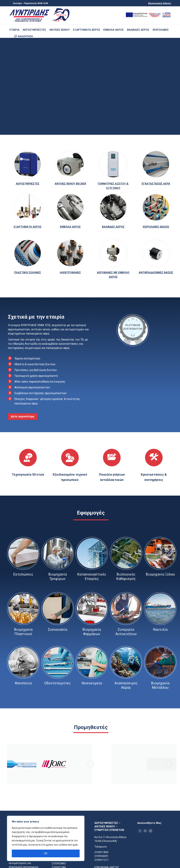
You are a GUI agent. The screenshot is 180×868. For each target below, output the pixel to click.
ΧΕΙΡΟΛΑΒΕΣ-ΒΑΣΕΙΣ (156, 227)
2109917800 (101, 852)
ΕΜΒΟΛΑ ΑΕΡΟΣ (70, 227)
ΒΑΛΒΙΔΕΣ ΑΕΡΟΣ (113, 227)
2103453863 (59, 863)
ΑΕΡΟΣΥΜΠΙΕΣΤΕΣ (28, 184)
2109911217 (101, 860)
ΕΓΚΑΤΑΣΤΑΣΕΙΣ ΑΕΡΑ (156, 184)
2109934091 (101, 856)
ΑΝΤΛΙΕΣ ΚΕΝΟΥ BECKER (70, 184)
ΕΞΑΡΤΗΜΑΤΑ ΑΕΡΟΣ (28, 227)
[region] (46, 838)
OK (46, 853)
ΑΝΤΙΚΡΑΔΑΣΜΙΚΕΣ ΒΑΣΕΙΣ (156, 273)
